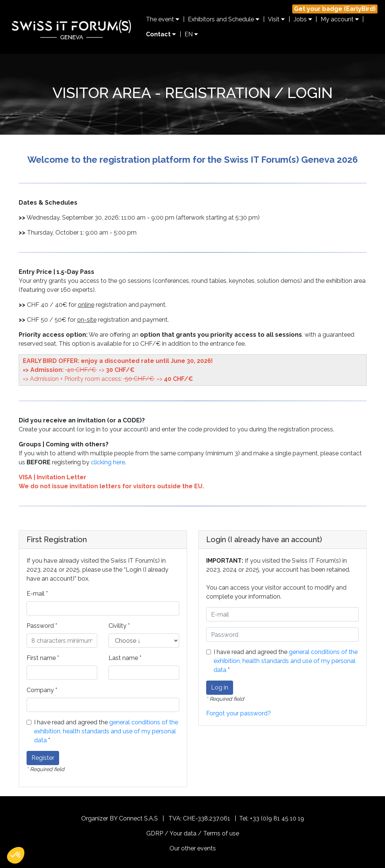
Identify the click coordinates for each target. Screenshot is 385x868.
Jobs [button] (303, 19)
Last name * (125, 658)
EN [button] (191, 34)
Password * (42, 626)
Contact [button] (161, 34)
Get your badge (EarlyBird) (335, 9)
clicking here (108, 462)
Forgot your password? (239, 713)
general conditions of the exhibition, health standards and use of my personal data (106, 731)
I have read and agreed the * (106, 731)
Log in (220, 687)
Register (43, 758)
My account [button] (340, 19)
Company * (42, 690)
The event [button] (163, 19)
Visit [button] (276, 19)
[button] (16, 855)
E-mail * (37, 594)
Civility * (119, 626)
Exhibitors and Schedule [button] (224, 19)
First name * (43, 658)
